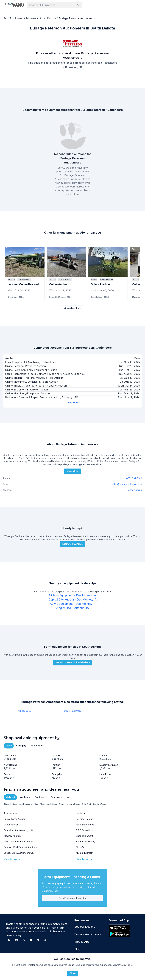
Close (72, 973)
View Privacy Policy (123, 965)
